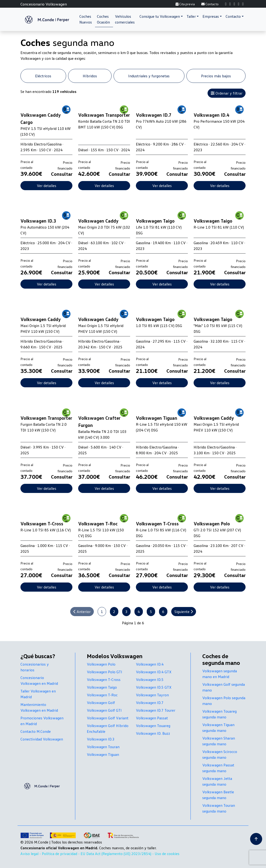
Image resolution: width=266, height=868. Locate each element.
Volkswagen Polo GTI (104, 672)
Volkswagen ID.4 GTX (154, 672)
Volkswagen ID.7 (150, 703)
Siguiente (184, 612)
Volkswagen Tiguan (103, 754)
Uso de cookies (167, 854)
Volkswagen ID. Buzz (153, 733)
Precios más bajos (216, 76)
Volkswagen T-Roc (102, 695)
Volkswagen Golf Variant (108, 718)
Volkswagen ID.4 (150, 664)
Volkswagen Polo (101, 664)
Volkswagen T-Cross (104, 680)
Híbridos (90, 76)
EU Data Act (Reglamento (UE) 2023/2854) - (118, 854)
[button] (161, 16)
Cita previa (185, 4)
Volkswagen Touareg (153, 726)
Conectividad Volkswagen (42, 739)
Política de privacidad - (61, 854)
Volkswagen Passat (152, 718)
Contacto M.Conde (36, 731)
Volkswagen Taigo (102, 687)
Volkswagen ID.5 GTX (154, 687)
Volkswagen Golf (101, 703)
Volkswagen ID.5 (150, 680)
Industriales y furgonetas (149, 76)
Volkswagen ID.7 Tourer (156, 710)
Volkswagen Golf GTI (104, 710)
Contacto (210, 4)
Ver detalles (47, 186)
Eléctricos (43, 76)
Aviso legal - (31, 854)
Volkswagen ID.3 (101, 739)
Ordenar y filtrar (227, 93)
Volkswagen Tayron (152, 695)
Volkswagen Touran (103, 747)
